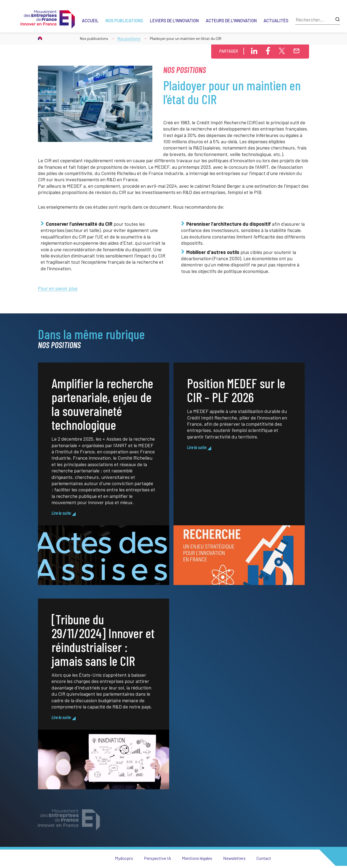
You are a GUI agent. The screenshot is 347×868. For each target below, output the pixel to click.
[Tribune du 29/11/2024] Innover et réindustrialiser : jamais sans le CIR (103, 653)
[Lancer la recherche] (338, 20)
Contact (264, 858)
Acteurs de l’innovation (231, 20)
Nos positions (129, 38)
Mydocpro (124, 858)
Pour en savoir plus (58, 288)
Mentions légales (197, 858)
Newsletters (234, 858)
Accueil (90, 20)
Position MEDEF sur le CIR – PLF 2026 (236, 403)
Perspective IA (158, 858)
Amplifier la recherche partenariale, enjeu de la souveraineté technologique (102, 416)
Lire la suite (61, 526)
